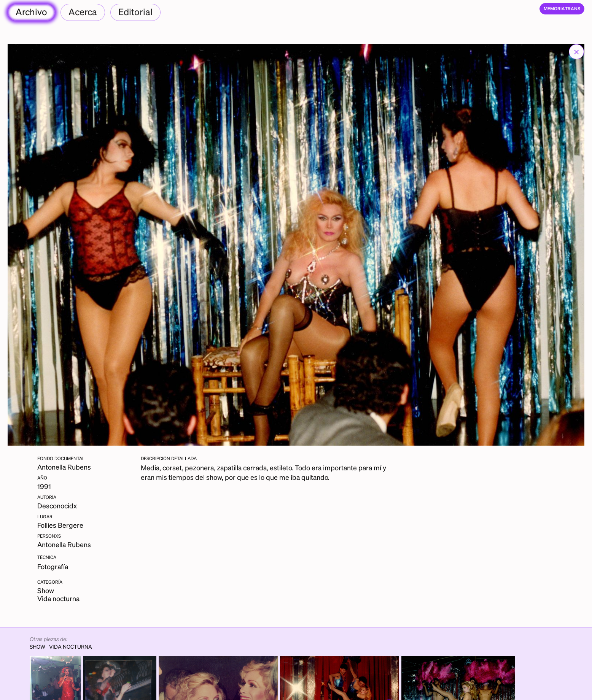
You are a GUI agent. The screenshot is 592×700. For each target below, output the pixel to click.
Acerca (83, 12)
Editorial (135, 12)
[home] (562, 9)
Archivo (31, 12)
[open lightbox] (296, 245)
